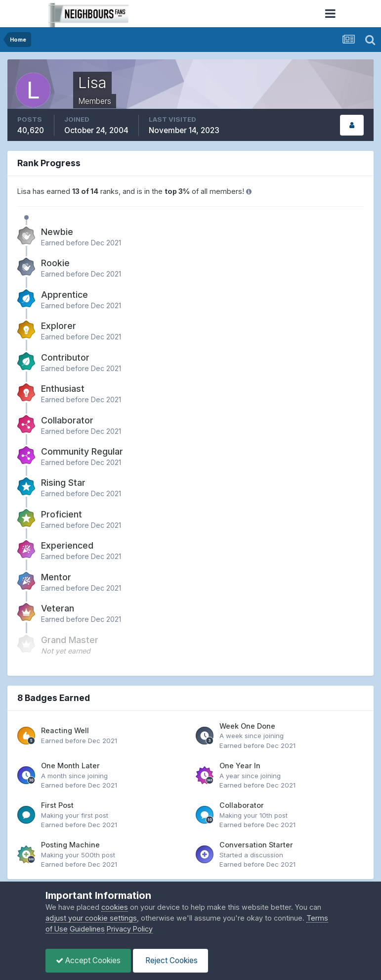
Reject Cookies (170, 960)
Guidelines (87, 929)
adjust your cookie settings (91, 918)
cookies (115, 907)
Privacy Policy (130, 929)
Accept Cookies (88, 960)
